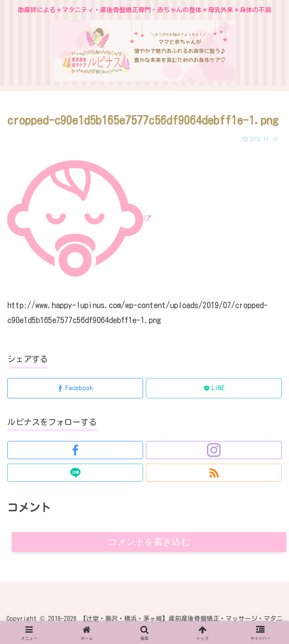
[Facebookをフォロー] (75, 450)
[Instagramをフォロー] (214, 450)
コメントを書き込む (149, 542)
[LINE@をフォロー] (75, 473)
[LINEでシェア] (214, 388)
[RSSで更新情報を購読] (214, 473)
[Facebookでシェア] (75, 388)
